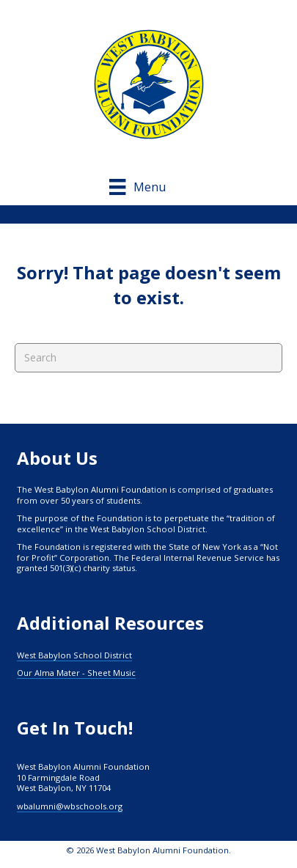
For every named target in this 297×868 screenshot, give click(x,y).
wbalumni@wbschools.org (70, 806)
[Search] (148, 358)
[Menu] (148, 187)
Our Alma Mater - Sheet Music (76, 673)
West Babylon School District (74, 655)
